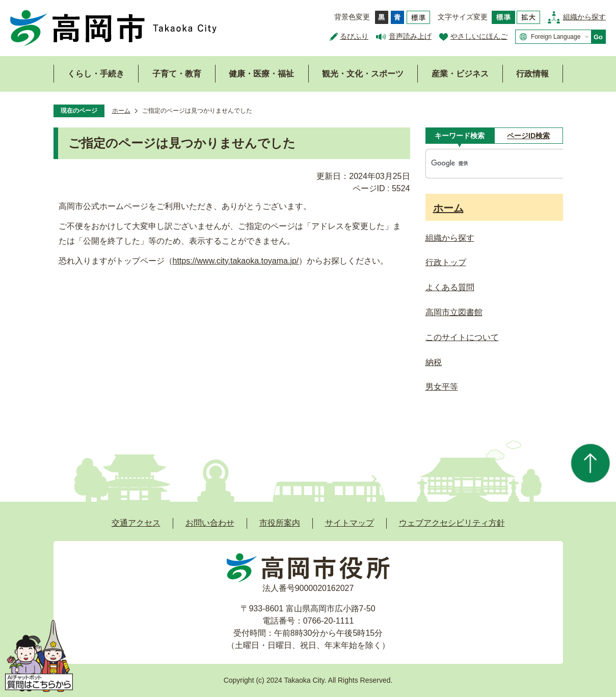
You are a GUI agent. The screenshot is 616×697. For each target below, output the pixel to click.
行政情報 (532, 74)
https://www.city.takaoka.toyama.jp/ (236, 261)
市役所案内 (280, 523)
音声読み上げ (410, 36)
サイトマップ (350, 523)
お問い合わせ (210, 523)
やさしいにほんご (479, 36)
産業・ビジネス (460, 74)
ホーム (121, 111)
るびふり (354, 36)
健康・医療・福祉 (261, 74)
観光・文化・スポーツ (363, 74)
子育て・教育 (177, 74)
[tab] (460, 136)
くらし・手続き (96, 74)
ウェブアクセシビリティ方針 (452, 523)
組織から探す (584, 17)
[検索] (484, 164)
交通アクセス (136, 523)
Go (598, 37)
